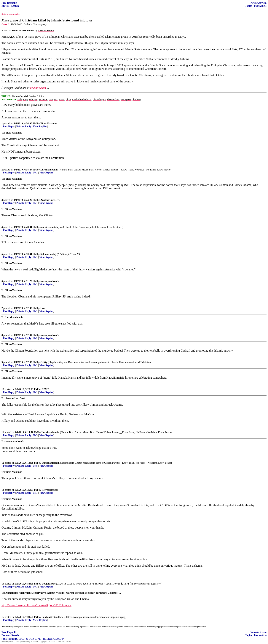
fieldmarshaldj (48, 254)
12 (3, 463)
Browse (5, 6)
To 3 (35, 435)
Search (15, 6)
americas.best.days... (51, 227)
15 (3, 617)
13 (3, 490)
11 (3, 432)
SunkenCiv (48, 617)
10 (3, 389)
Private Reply (24, 127)
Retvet (45, 490)
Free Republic (9, 3)
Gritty (44, 362)
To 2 (35, 338)
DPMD (46, 389)
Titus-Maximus (49, 124)
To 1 (35, 173)
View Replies (40, 127)
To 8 (35, 466)
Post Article (260, 6)
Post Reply (9, 127)
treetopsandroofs (50, 281)
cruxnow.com (38, 88)
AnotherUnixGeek (50, 200)
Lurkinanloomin (49, 170)
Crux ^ (5, 24)
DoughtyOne (49, 584)
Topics (249, 6)
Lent (43, 308)
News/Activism (259, 3)
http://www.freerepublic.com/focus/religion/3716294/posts (36, 605)
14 (3, 584)
